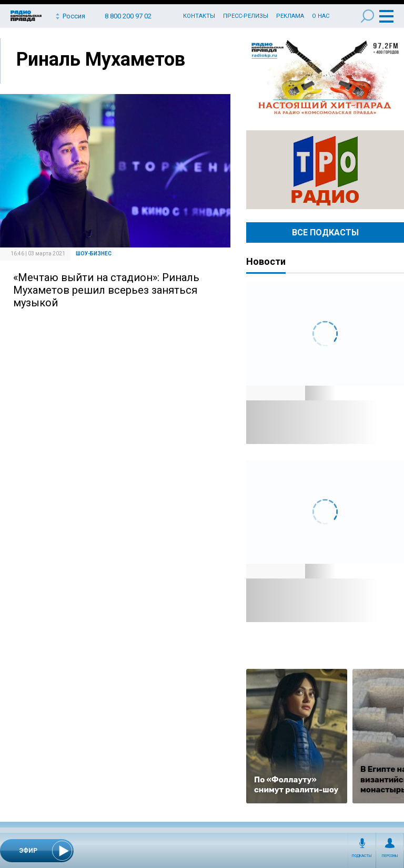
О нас (321, 16)
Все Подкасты (325, 233)
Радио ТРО (325, 170)
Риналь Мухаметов (101, 59)
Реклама (290, 16)
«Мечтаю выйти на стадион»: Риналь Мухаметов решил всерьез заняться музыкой (106, 290)
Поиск (367, 16)
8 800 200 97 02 (128, 16)
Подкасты (362, 856)
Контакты (199, 16)
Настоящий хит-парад (325, 78)
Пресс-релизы (246, 16)
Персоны (390, 856)
